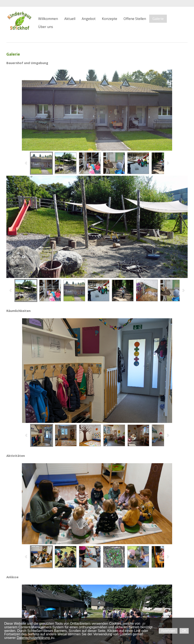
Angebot (89, 19)
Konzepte (110, 19)
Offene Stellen (135, 19)
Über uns (46, 27)
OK (184, 631)
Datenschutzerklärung (34, 638)
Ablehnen (168, 631)
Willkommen (48, 19)
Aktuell (70, 19)
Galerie (158, 19)
